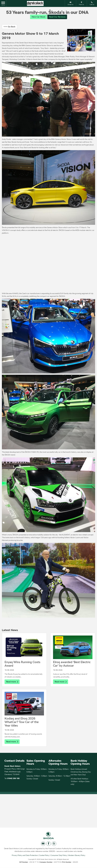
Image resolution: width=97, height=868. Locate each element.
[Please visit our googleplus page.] (54, 844)
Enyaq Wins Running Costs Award (22, 664)
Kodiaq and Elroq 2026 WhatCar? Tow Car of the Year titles (22, 722)
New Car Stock (39, 17)
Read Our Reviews (57, 17)
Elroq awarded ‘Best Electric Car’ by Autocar (72, 664)
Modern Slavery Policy (77, 856)
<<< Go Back (9, 27)
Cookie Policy (44, 856)
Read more (12, 682)
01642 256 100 (13, 779)
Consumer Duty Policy (59, 856)
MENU (3, 3)
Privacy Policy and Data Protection (25, 856)
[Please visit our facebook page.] (49, 844)
